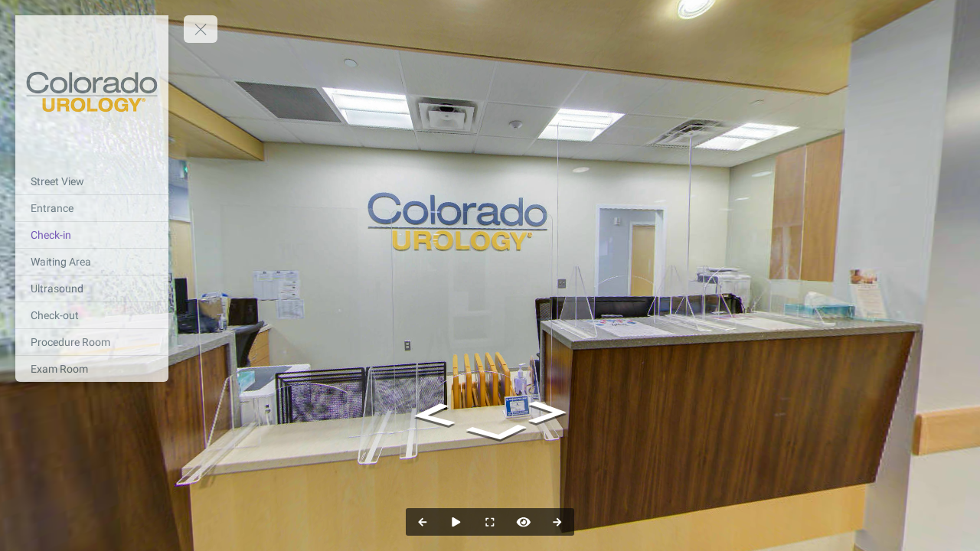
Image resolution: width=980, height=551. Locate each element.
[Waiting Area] (92, 262)
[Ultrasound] (92, 289)
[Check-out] (92, 315)
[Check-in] (92, 235)
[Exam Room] (92, 369)
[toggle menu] (201, 29)
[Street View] (92, 181)
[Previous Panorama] (423, 522)
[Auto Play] (456, 522)
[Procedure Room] (92, 342)
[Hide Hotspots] (524, 522)
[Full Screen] (490, 522)
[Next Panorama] (557, 522)
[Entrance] (92, 208)
